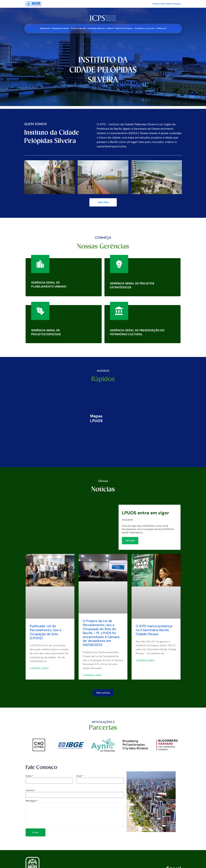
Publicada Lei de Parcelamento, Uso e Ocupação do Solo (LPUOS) (46, 632)
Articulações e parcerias (145, 28)
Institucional (45, 28)
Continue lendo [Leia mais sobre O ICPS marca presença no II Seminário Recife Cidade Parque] (145, 660)
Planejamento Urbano (60, 28)
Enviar (35, 832)
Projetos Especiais (78, 28)
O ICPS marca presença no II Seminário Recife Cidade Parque (154, 630)
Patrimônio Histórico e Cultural (100, 28)
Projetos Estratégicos (124, 28)
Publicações (161, 28)
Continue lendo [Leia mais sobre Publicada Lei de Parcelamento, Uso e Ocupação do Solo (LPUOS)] (39, 668)
